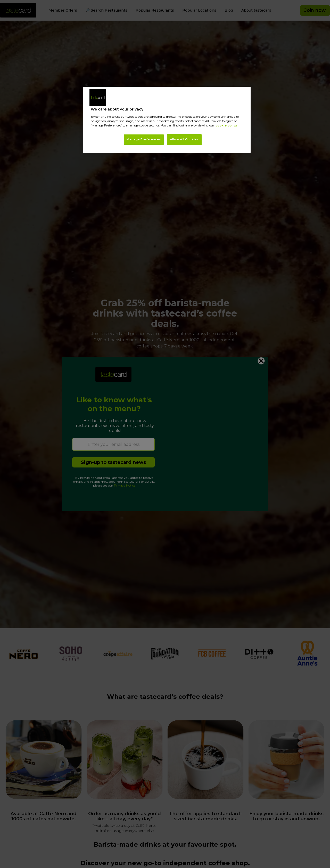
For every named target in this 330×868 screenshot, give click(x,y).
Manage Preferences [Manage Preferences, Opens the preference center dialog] (144, 139)
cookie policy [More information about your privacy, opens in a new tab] (226, 125)
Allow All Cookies (184, 139)
